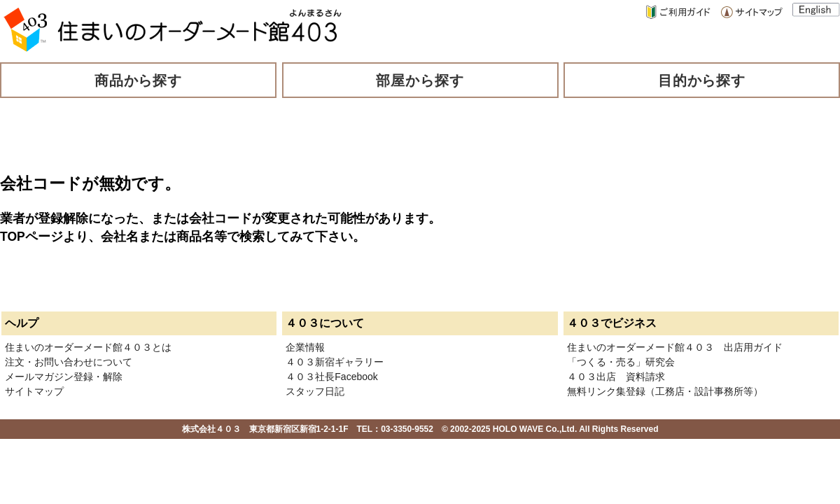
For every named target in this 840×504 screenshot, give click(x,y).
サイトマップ (34, 391)
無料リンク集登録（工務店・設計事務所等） (665, 391)
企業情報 (305, 347)
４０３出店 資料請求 (616, 377)
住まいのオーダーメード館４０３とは (88, 347)
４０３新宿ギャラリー (335, 362)
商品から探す (139, 80)
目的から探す (702, 80)
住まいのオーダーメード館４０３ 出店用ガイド (675, 347)
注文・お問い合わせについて (69, 362)
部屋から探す (420, 80)
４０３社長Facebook (331, 377)
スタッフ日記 (315, 391)
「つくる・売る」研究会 (621, 362)
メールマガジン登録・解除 (64, 377)
